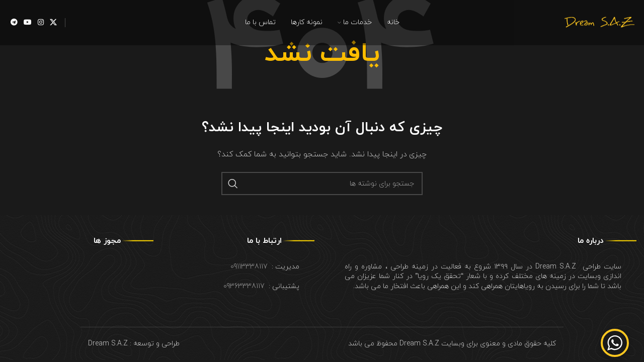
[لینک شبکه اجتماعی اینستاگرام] (41, 23)
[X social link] (53, 23)
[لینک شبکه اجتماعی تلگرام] (14, 23)
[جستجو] (322, 184)
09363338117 (244, 286)
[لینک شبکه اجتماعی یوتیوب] (28, 23)
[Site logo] (599, 22)
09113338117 (249, 267)
